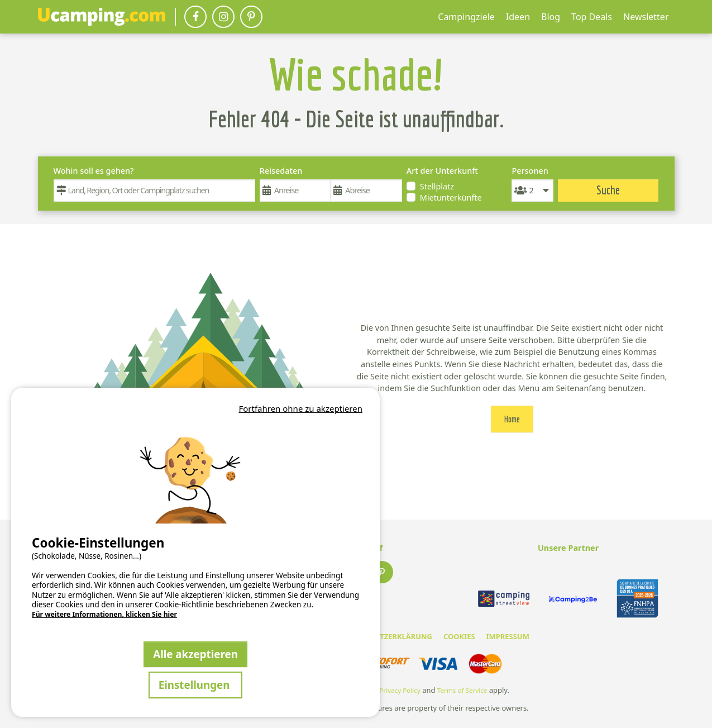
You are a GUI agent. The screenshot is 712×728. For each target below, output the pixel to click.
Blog (551, 17)
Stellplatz (437, 186)
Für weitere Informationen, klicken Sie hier (104, 615)
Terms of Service (462, 690)
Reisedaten (281, 171)
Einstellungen (196, 685)
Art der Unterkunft (442, 171)
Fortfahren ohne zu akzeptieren (300, 408)
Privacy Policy (400, 690)
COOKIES (459, 636)
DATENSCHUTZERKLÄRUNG (384, 636)
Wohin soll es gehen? (94, 171)
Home (512, 419)
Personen (530, 171)
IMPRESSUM (508, 636)
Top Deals (592, 17)
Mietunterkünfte (451, 198)
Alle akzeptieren (195, 654)
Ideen (518, 17)
